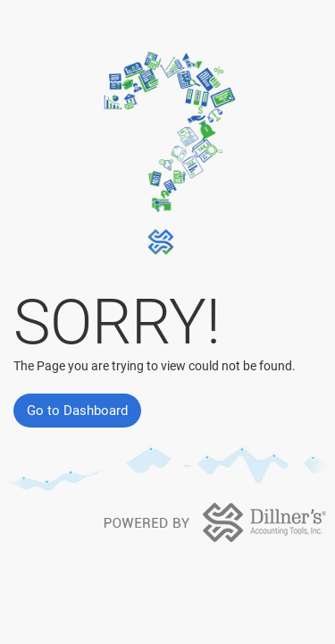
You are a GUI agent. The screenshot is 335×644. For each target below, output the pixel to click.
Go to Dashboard (77, 411)
